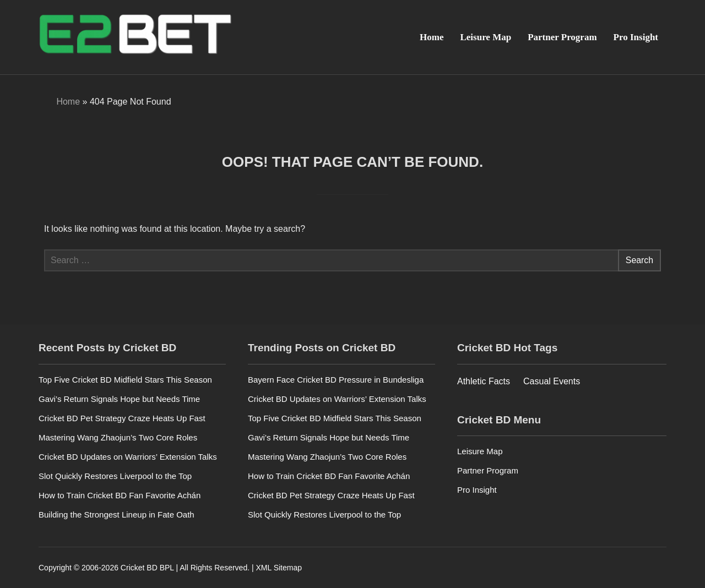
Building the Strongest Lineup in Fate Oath (116, 514)
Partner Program (562, 37)
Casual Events (552, 381)
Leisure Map (486, 37)
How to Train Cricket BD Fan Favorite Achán (120, 495)
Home (432, 37)
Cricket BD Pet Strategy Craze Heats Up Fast (122, 418)
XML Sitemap (279, 568)
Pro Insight (636, 37)
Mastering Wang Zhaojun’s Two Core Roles (118, 437)
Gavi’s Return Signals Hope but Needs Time (119, 399)
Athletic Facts (484, 381)
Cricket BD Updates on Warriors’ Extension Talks (128, 457)
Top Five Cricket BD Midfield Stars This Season (125, 380)
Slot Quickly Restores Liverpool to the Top (115, 476)
